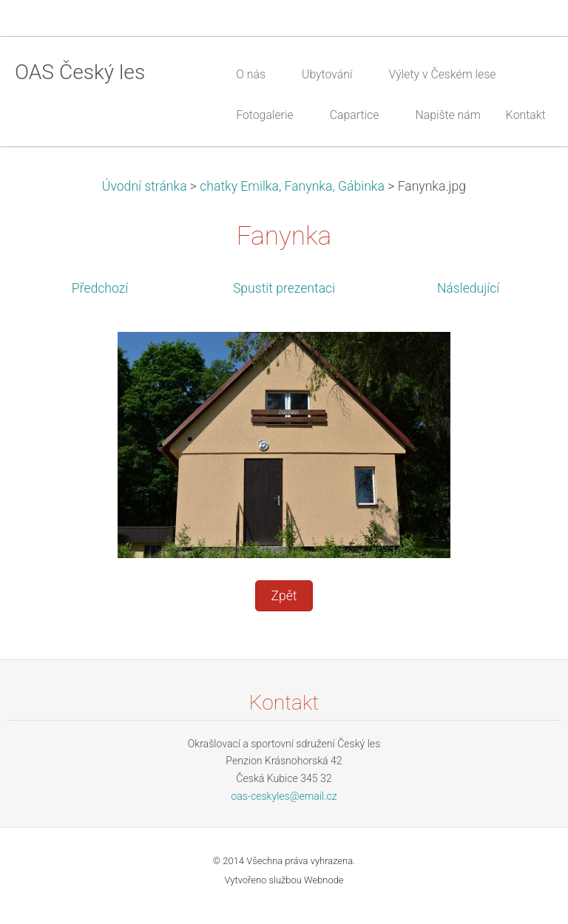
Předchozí (100, 288)
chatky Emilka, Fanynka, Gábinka (292, 186)
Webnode (324, 880)
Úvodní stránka (145, 186)
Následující (468, 288)
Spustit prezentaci (284, 288)
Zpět (284, 596)
